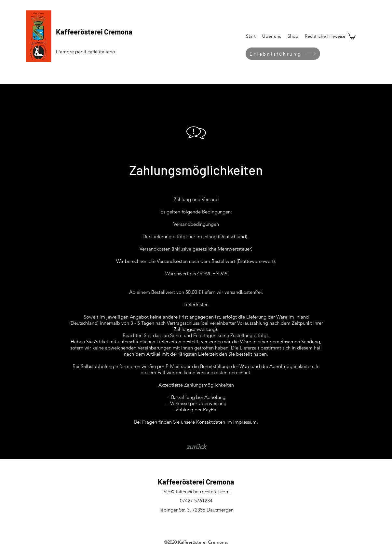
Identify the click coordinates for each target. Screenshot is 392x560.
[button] (325, 36)
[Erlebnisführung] (283, 54)
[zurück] (196, 447)
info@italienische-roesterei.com (196, 492)
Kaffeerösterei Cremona (94, 32)
